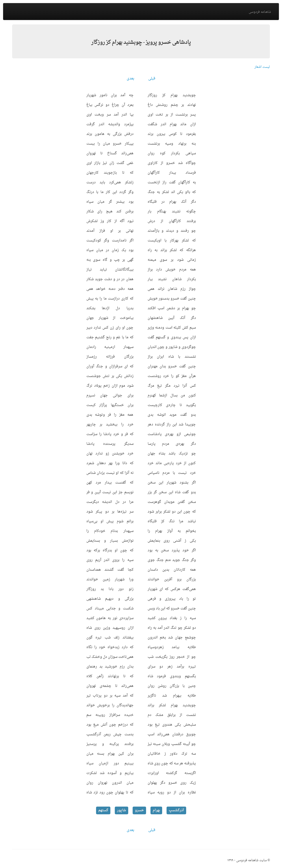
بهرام (156, 810)
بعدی (130, 79)
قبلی (152, 79)
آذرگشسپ (176, 810)
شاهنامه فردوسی (260, 12)
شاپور (122, 810)
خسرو (139, 810)
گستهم (103, 810)
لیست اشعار (262, 67)
